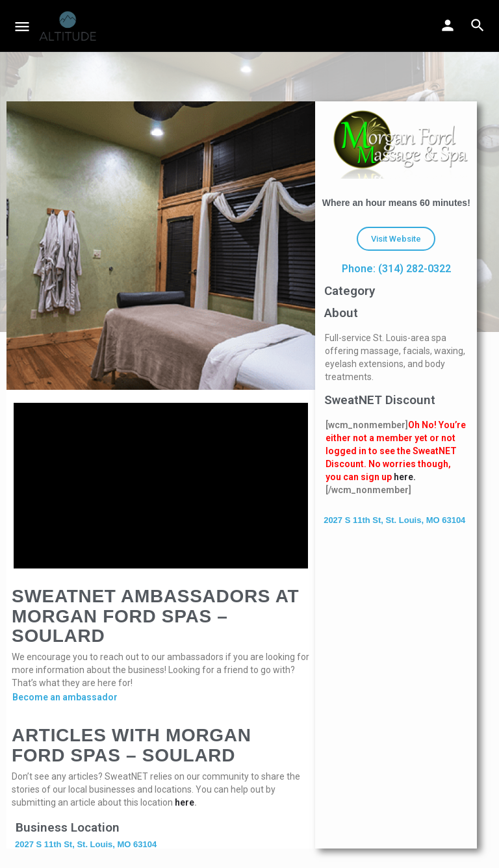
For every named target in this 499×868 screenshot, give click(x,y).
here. (405, 477)
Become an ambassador (65, 697)
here (185, 802)
